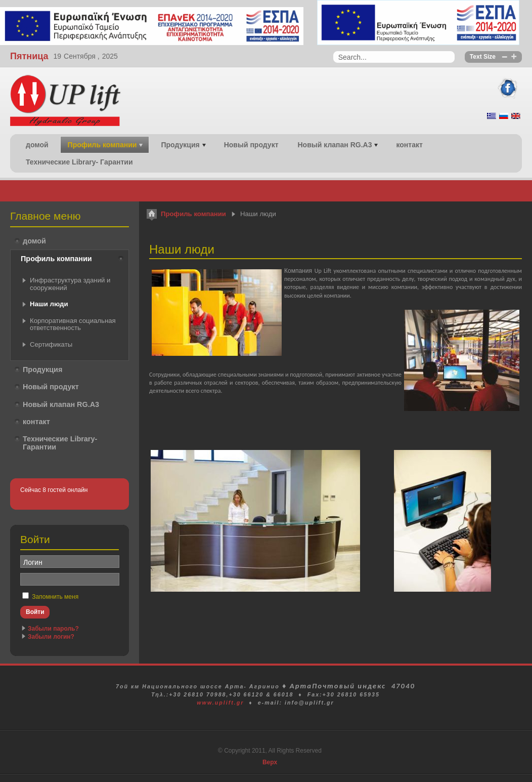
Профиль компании (193, 214)
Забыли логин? (51, 637)
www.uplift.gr (220, 703)
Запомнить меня (55, 597)
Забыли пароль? (53, 629)
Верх (270, 762)
